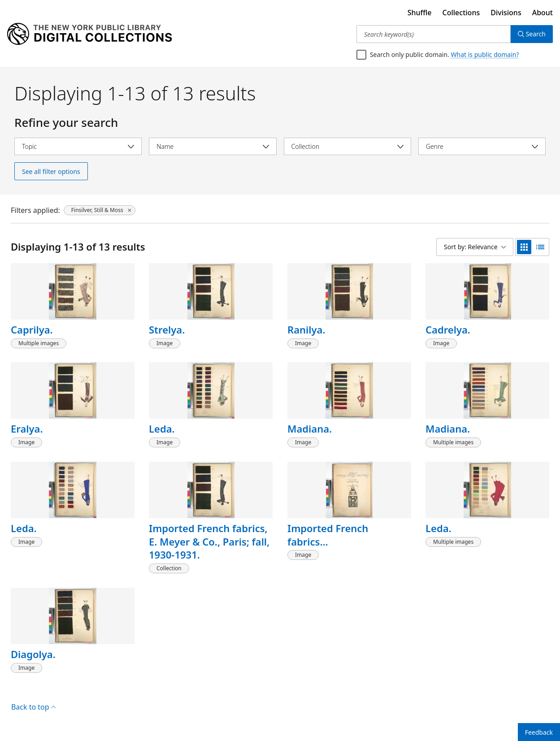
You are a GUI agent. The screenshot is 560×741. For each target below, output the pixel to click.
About (543, 13)
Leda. (162, 429)
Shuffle (420, 13)
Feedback (539, 732)
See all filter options (51, 171)
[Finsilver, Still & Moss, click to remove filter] (100, 210)
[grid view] (524, 247)
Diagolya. (33, 654)
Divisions (506, 13)
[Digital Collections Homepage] (89, 34)
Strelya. (167, 329)
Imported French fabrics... (328, 535)
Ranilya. (306, 329)
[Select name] (213, 146)
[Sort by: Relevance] (475, 247)
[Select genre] (482, 146)
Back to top (33, 707)
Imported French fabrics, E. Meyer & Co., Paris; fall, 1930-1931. (209, 541)
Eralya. (27, 429)
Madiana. (310, 429)
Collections (461, 13)
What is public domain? (485, 54)
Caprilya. (32, 329)
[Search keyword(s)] (434, 34)
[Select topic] (78, 146)
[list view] (540, 247)
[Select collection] (347, 146)
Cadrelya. (448, 329)
